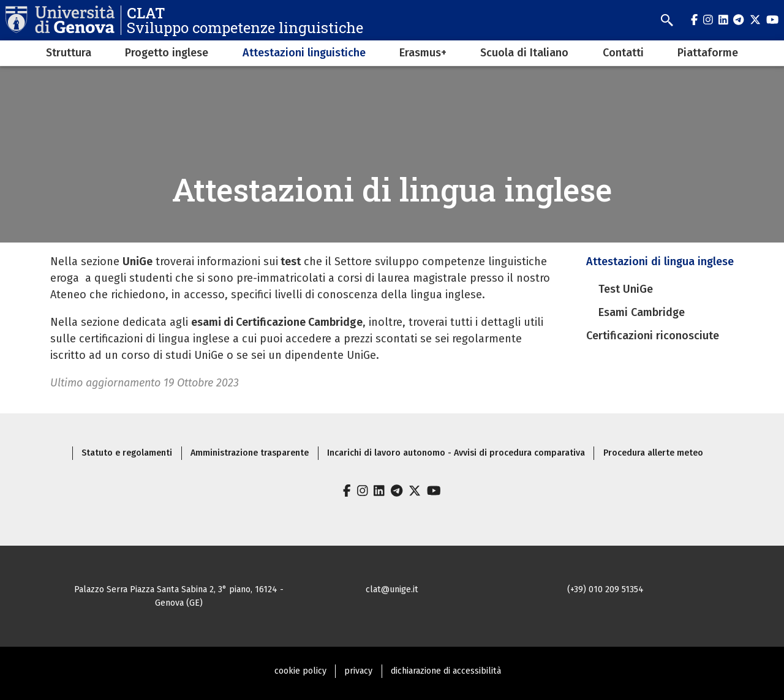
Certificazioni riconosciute (653, 336)
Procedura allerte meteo (653, 453)
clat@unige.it (392, 589)
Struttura (69, 53)
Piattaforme (708, 53)
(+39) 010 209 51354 (605, 589)
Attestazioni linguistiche (304, 53)
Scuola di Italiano (524, 53)
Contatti (623, 53)
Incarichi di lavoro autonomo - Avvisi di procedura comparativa (456, 453)
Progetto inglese (167, 53)
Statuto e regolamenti (127, 453)
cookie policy (300, 671)
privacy (358, 671)
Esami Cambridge (642, 312)
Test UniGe (626, 289)
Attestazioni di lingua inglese (660, 262)
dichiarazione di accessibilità (446, 671)
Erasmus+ (423, 53)
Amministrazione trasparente (250, 453)
